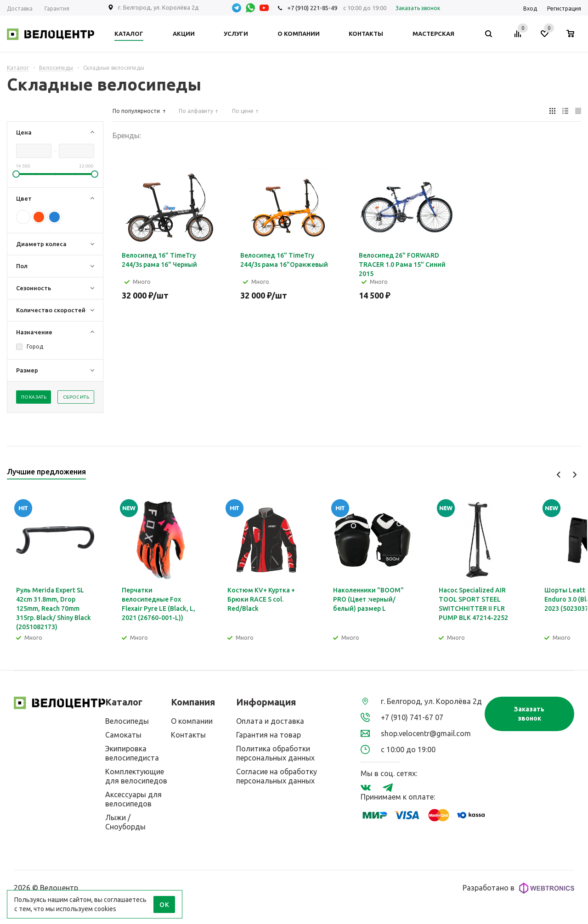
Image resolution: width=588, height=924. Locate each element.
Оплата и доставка (270, 721)
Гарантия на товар (269, 735)
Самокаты (123, 735)
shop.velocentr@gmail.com (426, 733)
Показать (34, 397)
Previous (559, 475)
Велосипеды (127, 721)
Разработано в (518, 888)
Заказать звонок (529, 714)
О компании (192, 721)
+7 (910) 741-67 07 (412, 717)
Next (574, 475)
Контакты (188, 735)
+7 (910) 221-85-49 (312, 8)
